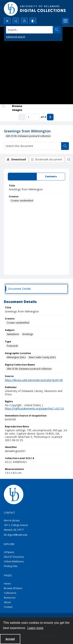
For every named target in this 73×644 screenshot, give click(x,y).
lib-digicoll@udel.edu (16, 535)
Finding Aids (11, 566)
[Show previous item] (22, 117)
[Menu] (65, 21)
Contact (8, 607)
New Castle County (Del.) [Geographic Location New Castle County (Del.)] (42, 357)
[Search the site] (29, 30)
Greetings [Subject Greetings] (28, 334)
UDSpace (9, 552)
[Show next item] (50, 117)
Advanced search (16, 37)
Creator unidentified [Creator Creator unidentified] (22, 201)
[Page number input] (33, 117)
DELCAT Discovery (14, 557)
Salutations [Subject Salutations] (13, 334)
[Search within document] (65, 146)
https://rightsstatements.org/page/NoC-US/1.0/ (34, 408)
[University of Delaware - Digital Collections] (35, 9)
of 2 (43, 117)
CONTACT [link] (9, 513)
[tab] (22, 177)
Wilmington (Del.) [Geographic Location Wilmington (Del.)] (16, 357)
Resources (10, 598)
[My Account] (24, 21)
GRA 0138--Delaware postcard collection (28, 136)
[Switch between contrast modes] (33, 21)
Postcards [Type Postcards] (12, 346)
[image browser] (15, 108)
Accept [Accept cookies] (10, 639)
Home (7, 584)
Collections (10, 593)
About (7, 602)
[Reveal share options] (16, 21)
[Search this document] (33, 146)
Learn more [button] (35, 628)
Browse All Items (13, 588)
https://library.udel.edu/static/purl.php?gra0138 (34, 380)
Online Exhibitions (14, 561)
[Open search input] (7, 21)
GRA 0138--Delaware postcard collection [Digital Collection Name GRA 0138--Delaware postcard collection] (29, 369)
